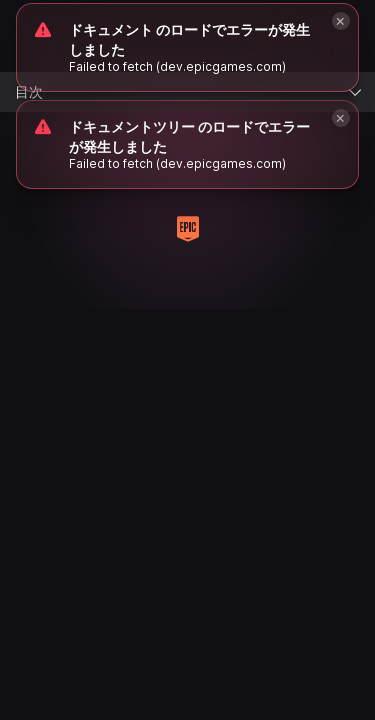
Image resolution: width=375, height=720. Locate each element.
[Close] (341, 118)
